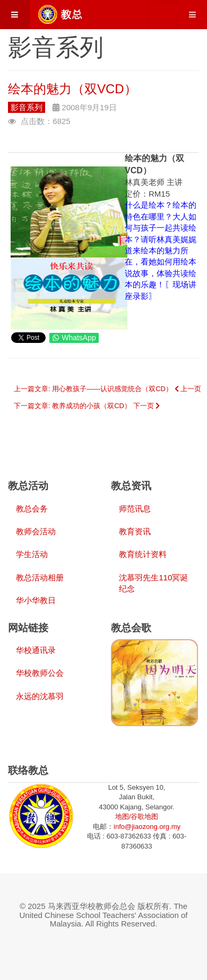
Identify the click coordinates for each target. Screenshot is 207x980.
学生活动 (32, 554)
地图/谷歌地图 (137, 816)
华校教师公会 (40, 673)
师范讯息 (135, 509)
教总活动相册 (40, 577)
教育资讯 (135, 531)
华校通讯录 (36, 650)
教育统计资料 (143, 554)
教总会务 (32, 509)
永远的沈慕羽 (40, 696)
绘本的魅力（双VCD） (72, 89)
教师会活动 (36, 531)
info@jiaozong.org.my (147, 827)
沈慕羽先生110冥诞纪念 (153, 583)
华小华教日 (36, 600)
